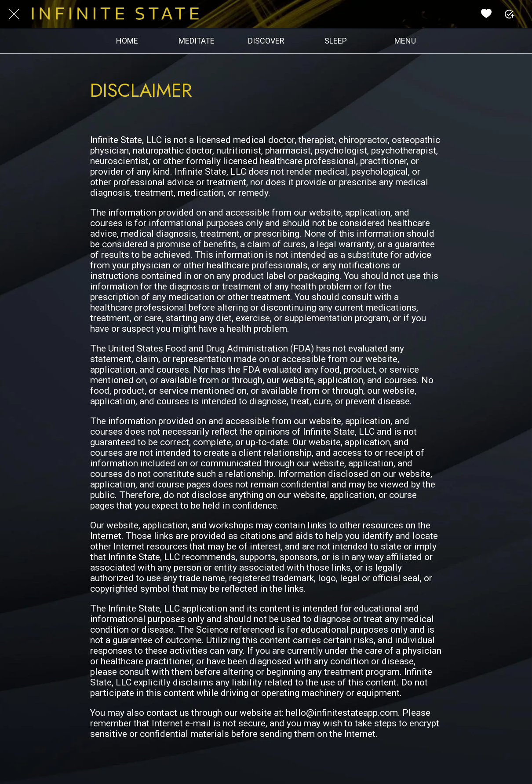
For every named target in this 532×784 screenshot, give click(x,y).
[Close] (14, 14)
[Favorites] (486, 14)
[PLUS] (509, 14)
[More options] (405, 41)
